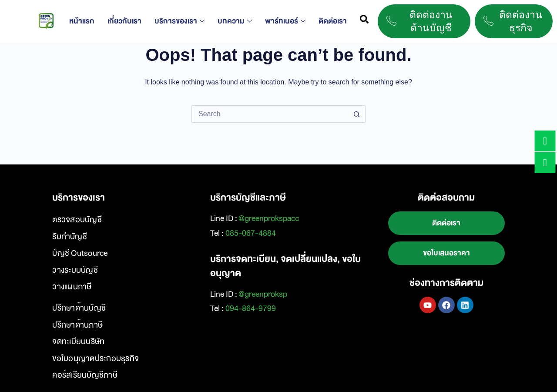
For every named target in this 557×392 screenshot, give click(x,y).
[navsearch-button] (364, 21)
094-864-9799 (251, 308)
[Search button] (357, 114)
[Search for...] (270, 114)
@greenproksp (263, 294)
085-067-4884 (251, 233)
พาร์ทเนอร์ (285, 21)
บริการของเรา (180, 21)
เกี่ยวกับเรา (124, 21)
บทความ (235, 21)
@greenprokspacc (269, 218)
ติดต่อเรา (333, 21)
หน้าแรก (82, 21)
